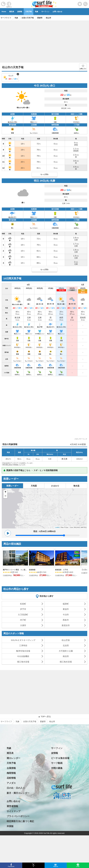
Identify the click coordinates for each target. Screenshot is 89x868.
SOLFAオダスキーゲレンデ (23, 640)
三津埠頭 (23, 645)
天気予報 (29, 12)
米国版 (10, 826)
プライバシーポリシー (18, 816)
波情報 (20, 12)
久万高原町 (23, 615)
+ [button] (5, 492)
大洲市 (23, 625)
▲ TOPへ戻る (44, 716)
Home (4, 12)
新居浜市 (66, 625)
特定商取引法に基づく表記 (20, 821)
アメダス (11, 783)
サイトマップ (14, 811)
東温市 (66, 609)
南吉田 (66, 656)
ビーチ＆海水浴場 (60, 758)
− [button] (5, 496)
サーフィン (45, 12)
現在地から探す (47, 596)
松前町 (23, 604)
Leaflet (57, 527)
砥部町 (66, 604)
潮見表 (12, 12)
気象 (37, 12)
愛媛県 (43, 721)
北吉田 (66, 645)
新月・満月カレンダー (18, 793)
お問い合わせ (57, 12)
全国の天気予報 (30, 721)
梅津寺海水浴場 (23, 651)
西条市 (66, 620)
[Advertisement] (44, 41)
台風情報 (11, 768)
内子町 (23, 620)
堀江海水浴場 (23, 662)
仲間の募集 (57, 768)
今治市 (66, 615)
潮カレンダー (14, 758)
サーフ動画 (57, 763)
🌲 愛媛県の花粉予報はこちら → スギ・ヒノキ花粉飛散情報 (30, 470)
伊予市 (23, 609)
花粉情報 (11, 778)
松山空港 (66, 640)
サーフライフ (6, 721)
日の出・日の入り (16, 788)
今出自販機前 (23, 656)
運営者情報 (12, 806)
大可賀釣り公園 (66, 651)
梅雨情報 (11, 773)
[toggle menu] (85, 3)
